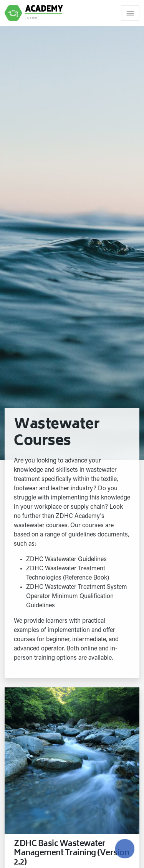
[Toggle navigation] (130, 13)
